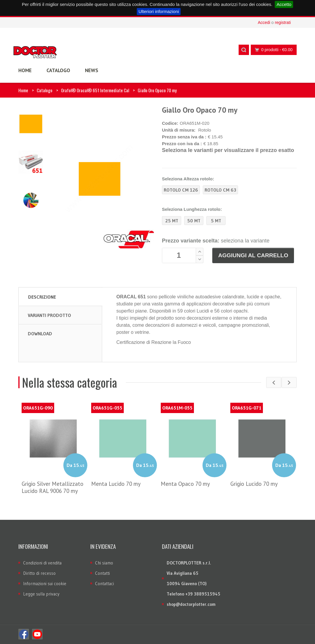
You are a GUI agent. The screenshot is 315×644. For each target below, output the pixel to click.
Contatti (102, 573)
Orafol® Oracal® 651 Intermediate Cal (95, 90)
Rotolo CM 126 (181, 190)
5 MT (216, 221)
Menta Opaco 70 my (185, 484)
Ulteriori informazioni (159, 11)
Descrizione (42, 297)
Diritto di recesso (39, 573)
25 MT (172, 221)
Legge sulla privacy (41, 594)
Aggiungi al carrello (253, 255)
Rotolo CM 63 (220, 190)
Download (40, 334)
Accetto (284, 4)
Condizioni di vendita (42, 563)
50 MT (194, 221)
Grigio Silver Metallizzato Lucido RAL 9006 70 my (53, 487)
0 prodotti (272, 50)
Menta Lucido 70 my (116, 484)
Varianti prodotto (49, 315)
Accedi (264, 22)
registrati (283, 22)
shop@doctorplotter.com (191, 604)
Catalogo (45, 90)
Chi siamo (104, 563)
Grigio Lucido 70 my (254, 484)
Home (23, 90)
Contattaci (105, 584)
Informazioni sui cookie (45, 584)
